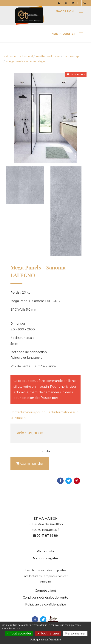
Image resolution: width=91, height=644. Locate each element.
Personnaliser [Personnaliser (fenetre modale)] (75, 633)
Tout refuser (48, 633)
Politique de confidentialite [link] (45, 640)
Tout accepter (19, 633)
